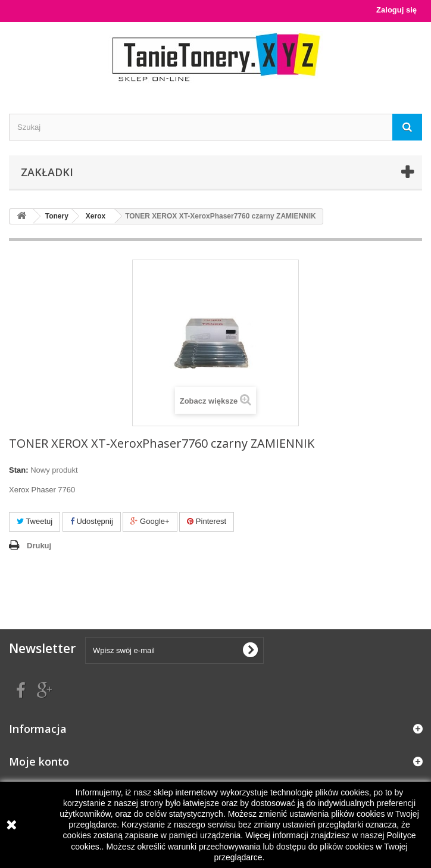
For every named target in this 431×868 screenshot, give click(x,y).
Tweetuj (35, 521)
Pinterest (207, 521)
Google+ (150, 521)
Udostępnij (92, 521)
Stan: (19, 470)
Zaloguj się (396, 10)
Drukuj (39, 546)
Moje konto (39, 761)
